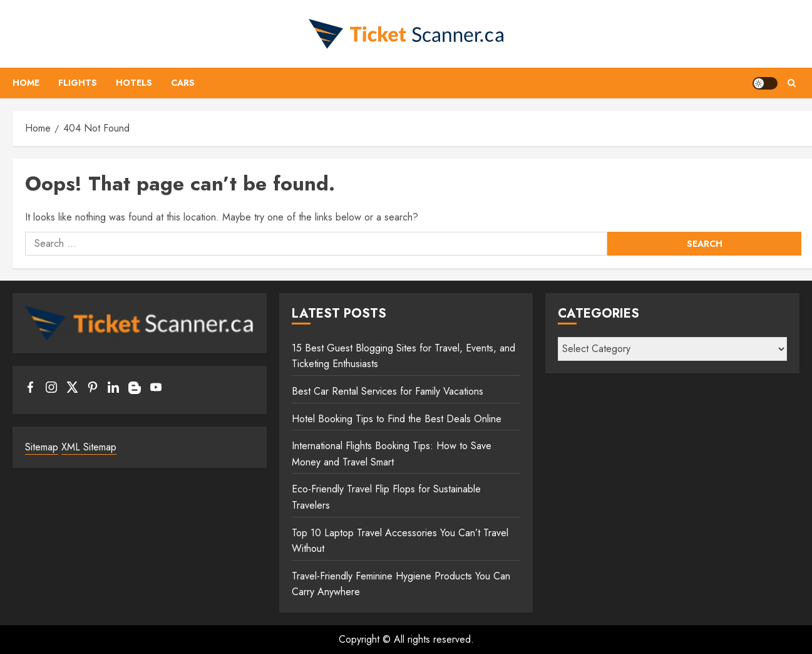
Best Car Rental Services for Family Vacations (388, 391)
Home (26, 83)
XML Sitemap (89, 447)
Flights (78, 83)
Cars (183, 83)
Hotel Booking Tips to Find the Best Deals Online (397, 419)
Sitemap (42, 447)
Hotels (134, 83)
